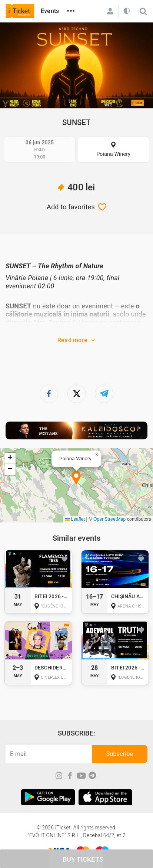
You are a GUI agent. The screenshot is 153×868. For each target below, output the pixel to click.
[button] (76, 479)
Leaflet (75, 519)
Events (50, 11)
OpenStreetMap (109, 519)
